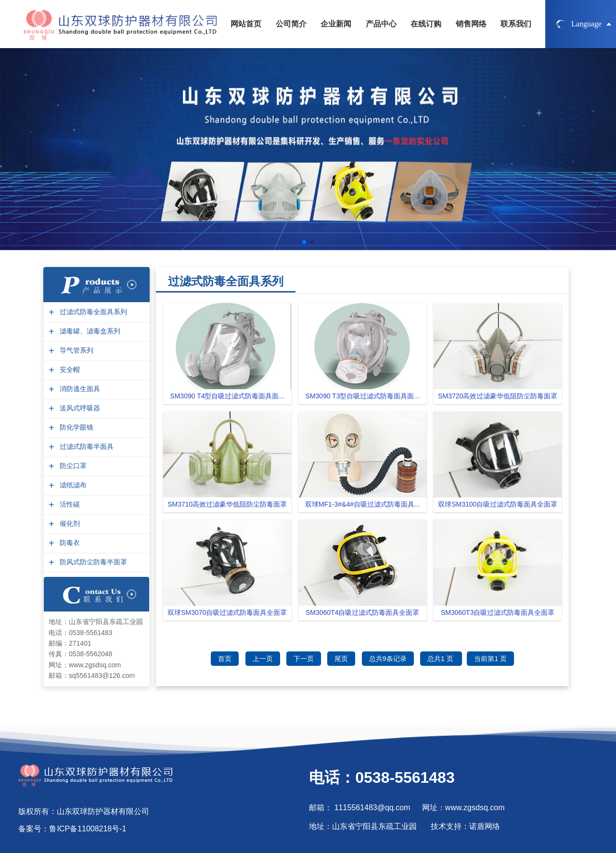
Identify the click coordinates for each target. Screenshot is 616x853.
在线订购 (426, 24)
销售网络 (471, 24)
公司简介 (291, 24)
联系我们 (516, 24)
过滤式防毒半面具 (85, 447)
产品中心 (381, 24)
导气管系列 (75, 350)
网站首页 (246, 24)
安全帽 (69, 370)
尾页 (341, 659)
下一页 (304, 659)
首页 (225, 659)
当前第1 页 (490, 659)
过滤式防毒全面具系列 (92, 312)
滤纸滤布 (72, 485)
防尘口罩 (72, 466)
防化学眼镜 (75, 427)
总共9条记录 (388, 659)
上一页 (263, 659)
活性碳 (69, 504)
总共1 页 (441, 659)
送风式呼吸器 (79, 408)
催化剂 (69, 524)
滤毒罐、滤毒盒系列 (89, 331)
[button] (304, 242)
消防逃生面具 (79, 389)
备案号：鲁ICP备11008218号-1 (72, 829)
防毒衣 (69, 543)
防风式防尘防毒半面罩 (92, 562)
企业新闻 (336, 24)
